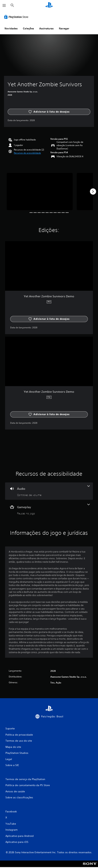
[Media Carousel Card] (40, 192)
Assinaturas (46, 28)
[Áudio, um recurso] (49, 491)
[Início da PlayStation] (49, 5)
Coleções (28, 28)
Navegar (64, 28)
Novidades (11, 28)
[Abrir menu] (4, 5)
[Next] (93, 192)
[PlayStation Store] (17, 17)
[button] (27, 153)
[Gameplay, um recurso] (49, 510)
